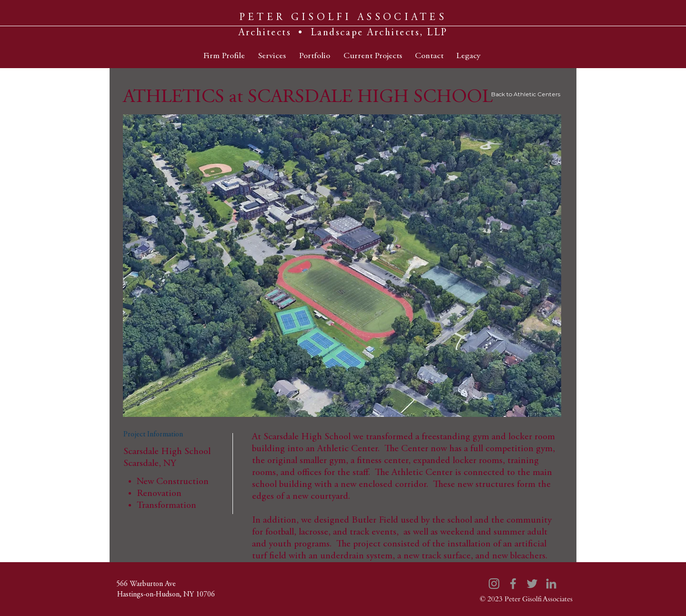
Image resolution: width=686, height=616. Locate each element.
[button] (342, 266)
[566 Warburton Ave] (146, 584)
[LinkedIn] (551, 584)
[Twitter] (532, 584)
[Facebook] (513, 584)
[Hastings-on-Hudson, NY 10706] (166, 595)
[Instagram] (494, 584)
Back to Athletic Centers (526, 94)
